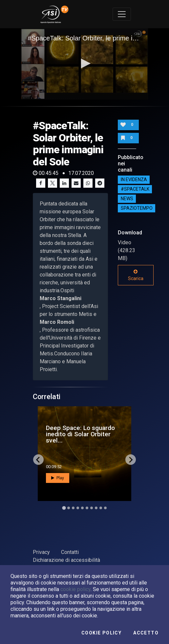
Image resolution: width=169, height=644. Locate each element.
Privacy (41, 552)
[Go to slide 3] (73, 508)
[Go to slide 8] (96, 508)
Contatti (70, 552)
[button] (85, 63)
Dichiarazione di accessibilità (66, 560)
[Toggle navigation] (122, 14)
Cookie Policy (101, 633)
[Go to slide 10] (105, 508)
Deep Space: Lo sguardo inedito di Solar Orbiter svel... (80, 434)
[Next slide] (131, 460)
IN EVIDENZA (134, 179)
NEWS (127, 199)
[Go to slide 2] (69, 508)
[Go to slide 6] (87, 508)
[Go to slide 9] (101, 508)
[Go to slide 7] (92, 508)
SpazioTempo (137, 208)
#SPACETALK (135, 189)
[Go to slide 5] (82, 508)
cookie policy (75, 589)
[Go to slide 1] (64, 508)
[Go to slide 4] (78, 508)
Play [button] (58, 478)
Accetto (146, 633)
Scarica (136, 275)
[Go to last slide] (38, 460)
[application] (84, 64)
